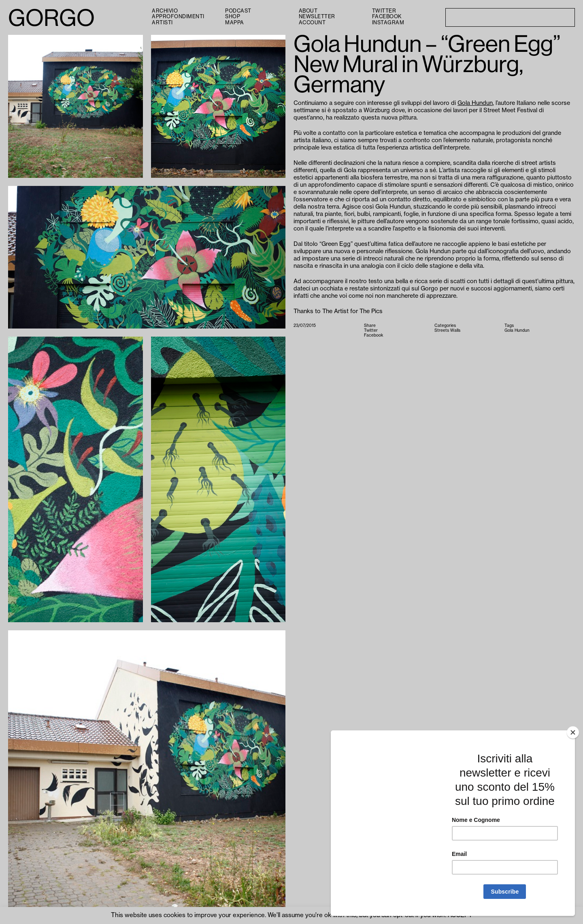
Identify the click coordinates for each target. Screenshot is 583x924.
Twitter (384, 11)
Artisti (162, 23)
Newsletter (317, 17)
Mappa (235, 23)
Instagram (388, 23)
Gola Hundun (475, 103)
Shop (233, 17)
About (308, 11)
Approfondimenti (178, 17)
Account (312, 23)
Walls (455, 331)
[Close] (573, 732)
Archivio (165, 11)
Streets (442, 331)
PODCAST (238, 11)
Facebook (387, 17)
